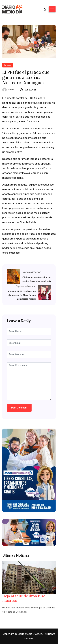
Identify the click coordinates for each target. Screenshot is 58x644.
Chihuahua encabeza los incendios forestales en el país (37, 279)
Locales (8, 65)
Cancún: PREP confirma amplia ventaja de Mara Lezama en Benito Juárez (22, 295)
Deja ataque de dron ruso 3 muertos (25, 598)
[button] (52, 9)
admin (11, 90)
